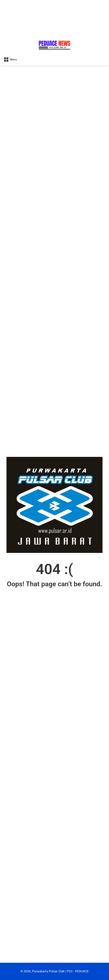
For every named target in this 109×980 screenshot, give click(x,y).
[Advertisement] (54, 18)
